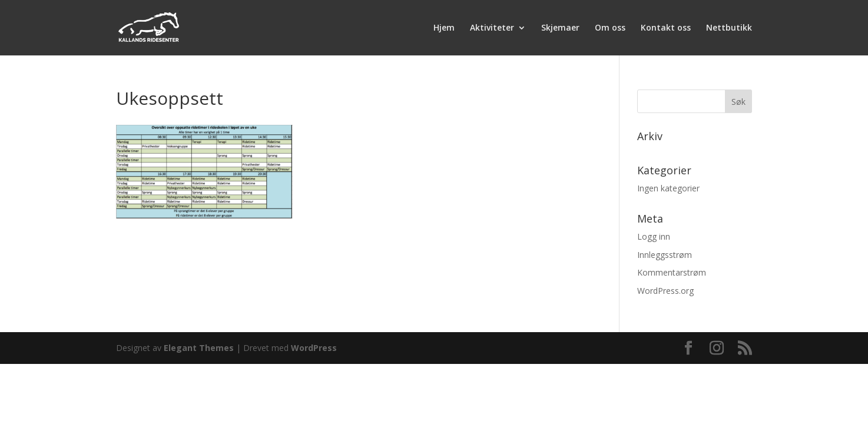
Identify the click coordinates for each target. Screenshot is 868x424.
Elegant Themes (199, 348)
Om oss (610, 28)
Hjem (444, 28)
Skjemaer (560, 28)
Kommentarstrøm (672, 272)
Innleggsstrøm (665, 255)
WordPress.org (665, 291)
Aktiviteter (492, 28)
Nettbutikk (729, 28)
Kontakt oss (666, 28)
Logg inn (654, 236)
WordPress (314, 348)
